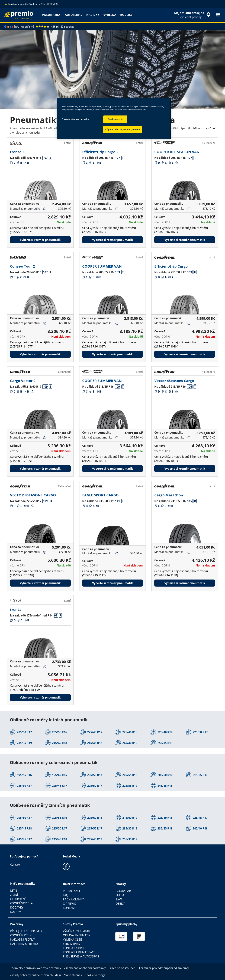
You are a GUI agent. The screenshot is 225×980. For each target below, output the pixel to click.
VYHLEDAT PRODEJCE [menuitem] (118, 15)
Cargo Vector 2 (23, 381)
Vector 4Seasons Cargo (174, 381)
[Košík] (218, 15)
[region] (114, 119)
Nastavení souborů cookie (76, 119)
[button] (45, 158)
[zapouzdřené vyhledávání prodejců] (193, 15)
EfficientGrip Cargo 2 (100, 152)
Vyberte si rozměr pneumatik (40, 240)
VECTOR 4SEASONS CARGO (33, 495)
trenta (16, 610)
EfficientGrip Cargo (171, 266)
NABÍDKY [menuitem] (93, 15)
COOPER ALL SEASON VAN (177, 152)
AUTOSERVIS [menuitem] (73, 15)
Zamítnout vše (115, 119)
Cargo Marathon (169, 495)
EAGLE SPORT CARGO (101, 495)
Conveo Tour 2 (22, 266)
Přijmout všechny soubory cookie (123, 129)
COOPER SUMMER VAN (102, 266)
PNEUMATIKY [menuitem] (51, 15)
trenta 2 (17, 152)
